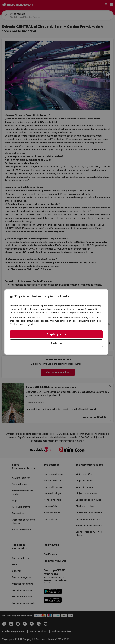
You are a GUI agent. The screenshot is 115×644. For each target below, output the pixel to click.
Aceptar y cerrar (56, 334)
